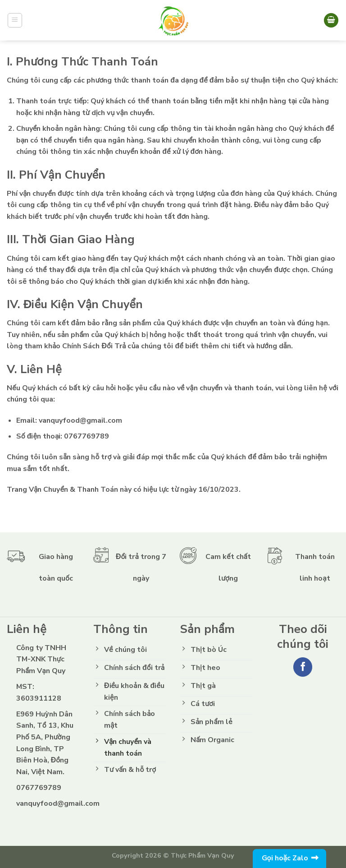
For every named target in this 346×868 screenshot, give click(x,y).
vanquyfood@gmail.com (80, 420)
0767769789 (86, 436)
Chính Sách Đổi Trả (94, 346)
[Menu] (15, 20)
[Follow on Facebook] (303, 667)
